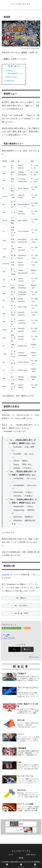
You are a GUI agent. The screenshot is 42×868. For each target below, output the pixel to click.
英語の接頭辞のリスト (15, 73)
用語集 (21, 858)
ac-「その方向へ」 (22, 606)
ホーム (11, 855)
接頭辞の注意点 (11, 77)
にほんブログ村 (8, 638)
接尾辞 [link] (6, 59)
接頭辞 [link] (24, 52)
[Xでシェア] (15, 649)
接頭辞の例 (10, 81)
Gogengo (5, 575)
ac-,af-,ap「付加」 (22, 613)
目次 (11, 66)
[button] (27, 649)
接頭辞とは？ (11, 70)
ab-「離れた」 (22, 598)
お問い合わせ (31, 855)
